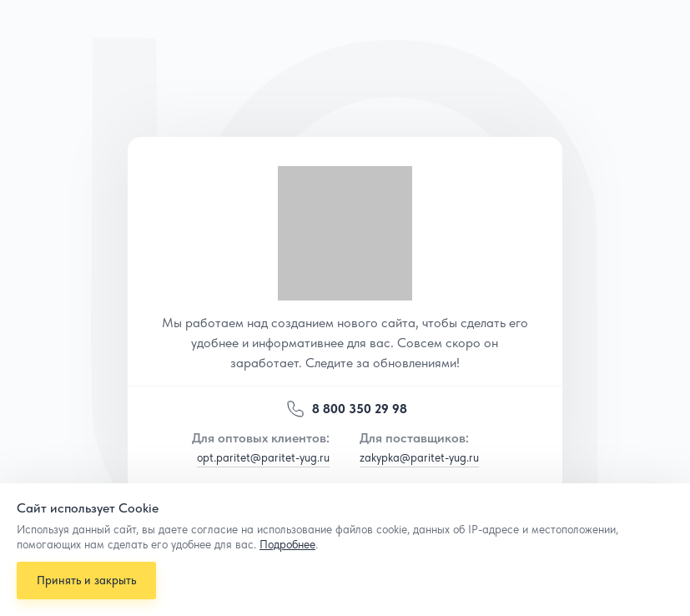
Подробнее (287, 542)
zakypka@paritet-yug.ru (419, 457)
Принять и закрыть (87, 578)
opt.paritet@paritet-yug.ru (263, 457)
